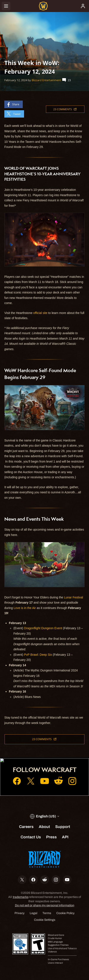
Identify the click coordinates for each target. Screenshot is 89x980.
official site (40, 313)
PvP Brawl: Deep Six (38, 655)
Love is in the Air (25, 608)
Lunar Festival (74, 597)
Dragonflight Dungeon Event (43, 628)
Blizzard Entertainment (46, 80)
